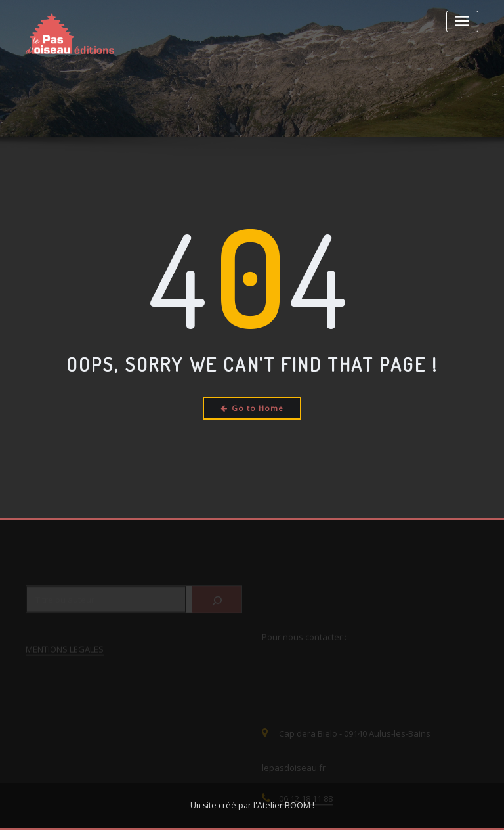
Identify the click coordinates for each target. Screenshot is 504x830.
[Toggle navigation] (462, 21)
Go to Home (252, 408)
